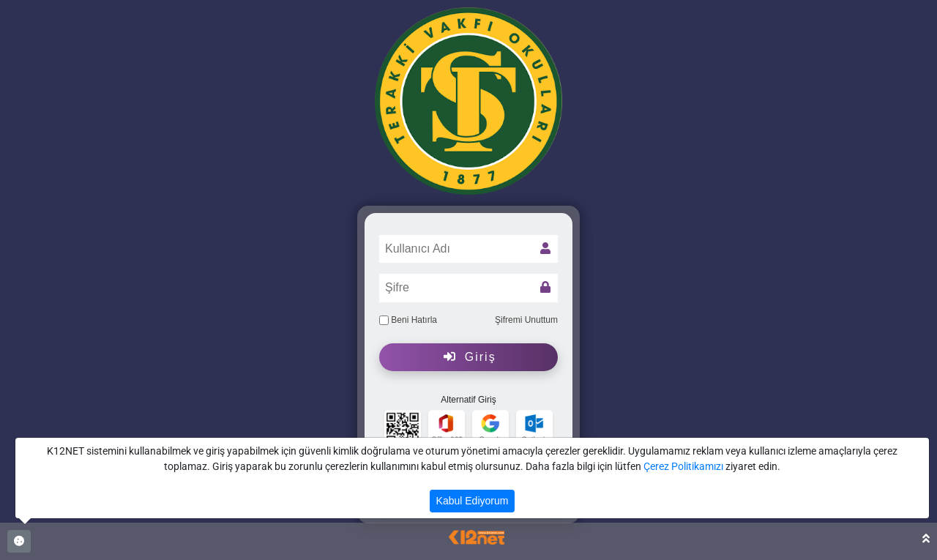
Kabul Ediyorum (473, 501)
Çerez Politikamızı (683, 466)
